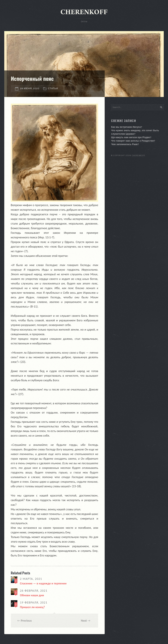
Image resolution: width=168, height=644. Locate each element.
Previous (26, 621)
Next (84, 621)
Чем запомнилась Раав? (125, 144)
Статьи (53, 88)
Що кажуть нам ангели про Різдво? (131, 137)
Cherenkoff (139, 155)
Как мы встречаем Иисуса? (126, 127)
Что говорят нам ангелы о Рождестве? (133, 141)
